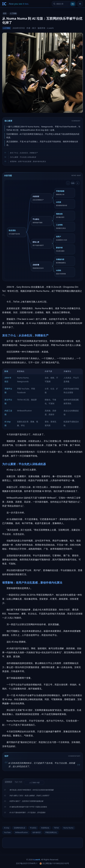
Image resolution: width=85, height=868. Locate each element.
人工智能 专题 (34, 783)
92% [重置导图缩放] (73, 183)
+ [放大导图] (78, 183)
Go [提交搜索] (73, 4)
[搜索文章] (63, 4)
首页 (5, 13)
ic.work (37, 860)
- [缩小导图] (68, 183)
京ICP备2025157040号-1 (27, 863)
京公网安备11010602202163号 (54, 863)
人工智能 (13, 13)
